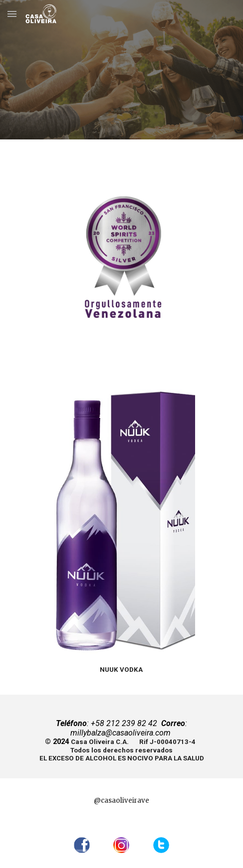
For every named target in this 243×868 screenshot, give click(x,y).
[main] (121, 669)
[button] (12, 14)
